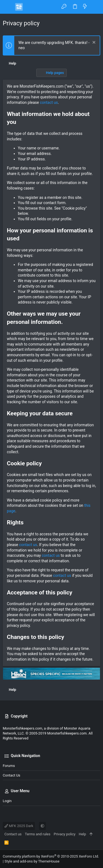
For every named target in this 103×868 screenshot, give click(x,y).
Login (7, 801)
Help (83, 834)
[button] (8, 7)
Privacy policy (64, 834)
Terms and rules (38, 834)
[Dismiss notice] (93, 43)
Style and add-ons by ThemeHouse (32, 861)
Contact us (12, 775)
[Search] (95, 7)
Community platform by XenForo (51, 856)
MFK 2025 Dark (19, 826)
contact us (49, 102)
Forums (9, 766)
